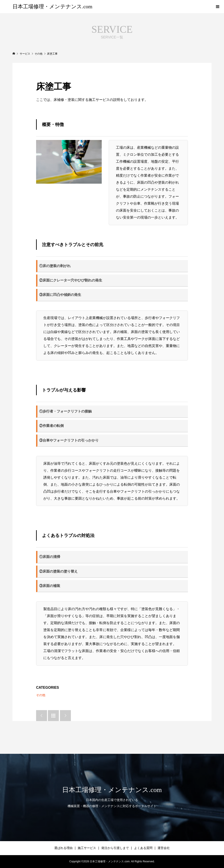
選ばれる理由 (63, 848)
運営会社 (164, 848)
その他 (41, 695)
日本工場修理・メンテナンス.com (52, 7)
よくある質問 (143, 848)
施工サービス (87, 848)
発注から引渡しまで (115, 848)
